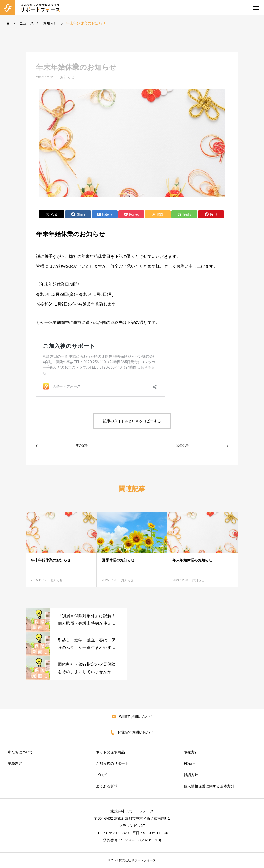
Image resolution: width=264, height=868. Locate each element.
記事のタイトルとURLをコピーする (132, 421)
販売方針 (191, 752)
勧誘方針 (191, 775)
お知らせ (67, 77)
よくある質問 (107, 786)
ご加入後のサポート (112, 763)
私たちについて (20, 752)
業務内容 (15, 763)
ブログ (101, 775)
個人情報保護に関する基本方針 (209, 786)
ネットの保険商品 (110, 752)
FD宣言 (190, 763)
